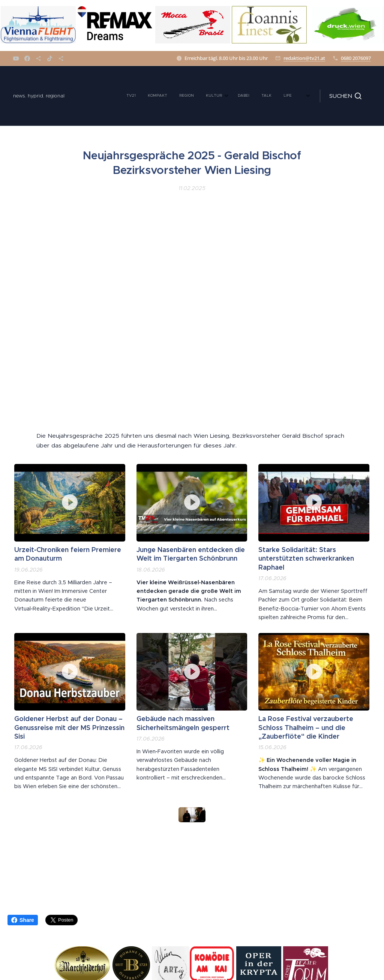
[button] (345, 96)
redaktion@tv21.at (304, 58)
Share (23, 920)
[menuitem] (103, 96)
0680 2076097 (356, 58)
